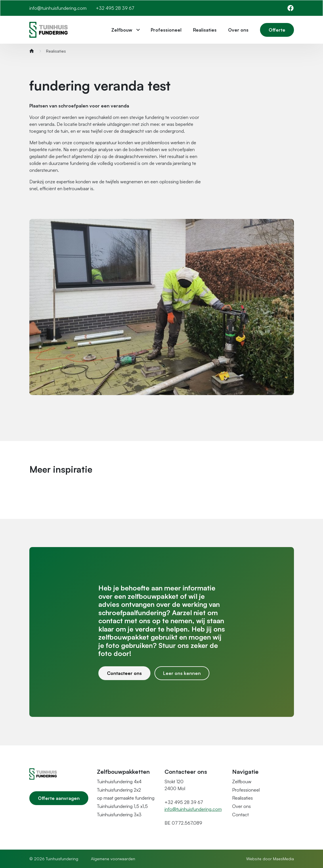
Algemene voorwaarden (113, 859)
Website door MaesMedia (270, 859)
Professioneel (166, 30)
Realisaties (205, 30)
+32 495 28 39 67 (115, 8)
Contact (240, 815)
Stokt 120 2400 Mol (175, 785)
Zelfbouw (122, 30)
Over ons (238, 30)
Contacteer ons (124, 673)
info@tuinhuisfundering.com (58, 8)
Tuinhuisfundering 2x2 (119, 790)
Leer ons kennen (182, 673)
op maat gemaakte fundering (126, 798)
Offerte (277, 30)
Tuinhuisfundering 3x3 (119, 815)
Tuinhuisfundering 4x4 (119, 782)
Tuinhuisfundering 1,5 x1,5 (122, 806)
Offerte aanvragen (59, 798)
